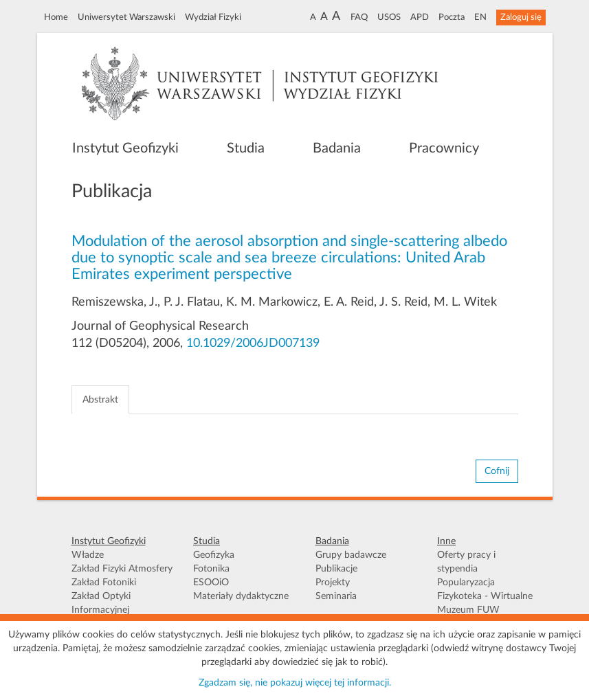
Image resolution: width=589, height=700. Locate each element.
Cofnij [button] (497, 471)
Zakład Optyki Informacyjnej (101, 603)
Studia (246, 148)
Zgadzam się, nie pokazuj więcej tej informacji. (295, 683)
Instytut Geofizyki (125, 148)
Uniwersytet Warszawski (126, 17)
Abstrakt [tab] (100, 400)
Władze (88, 555)
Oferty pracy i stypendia (466, 562)
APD (420, 17)
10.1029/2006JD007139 (253, 343)
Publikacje (336, 569)
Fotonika (211, 569)
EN (480, 17)
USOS (389, 17)
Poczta (452, 17)
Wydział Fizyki (213, 17)
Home (56, 17)
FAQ (359, 17)
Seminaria (336, 596)
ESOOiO (211, 583)
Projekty (333, 583)
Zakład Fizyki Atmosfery (122, 569)
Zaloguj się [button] (521, 17)
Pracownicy (444, 148)
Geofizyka (214, 555)
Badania (337, 148)
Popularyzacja (466, 583)
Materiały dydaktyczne (241, 596)
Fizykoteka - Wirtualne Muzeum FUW (485, 603)
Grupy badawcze (351, 555)
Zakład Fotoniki (104, 583)
